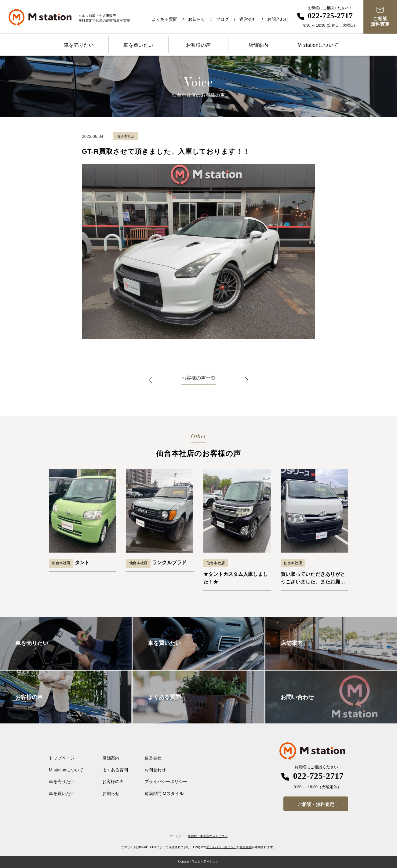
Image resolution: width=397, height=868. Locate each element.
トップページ (62, 758)
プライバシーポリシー (166, 782)
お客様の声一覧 (198, 378)
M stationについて (318, 45)
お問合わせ (278, 19)
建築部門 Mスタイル (164, 793)
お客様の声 (198, 45)
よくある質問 (165, 19)
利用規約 (246, 847)
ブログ (222, 19)
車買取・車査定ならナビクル (208, 836)
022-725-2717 (330, 16)
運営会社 (248, 19)
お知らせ (197, 19)
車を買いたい (138, 45)
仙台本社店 (61, 563)
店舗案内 (258, 45)
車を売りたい (79, 45)
